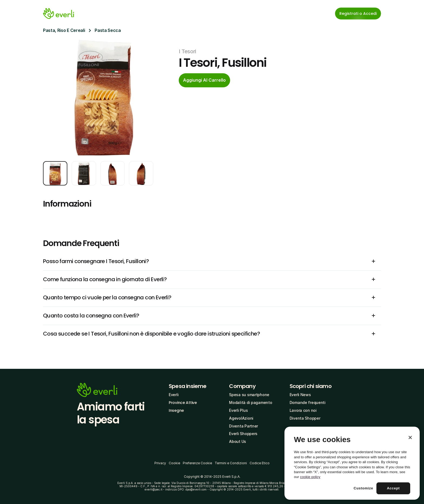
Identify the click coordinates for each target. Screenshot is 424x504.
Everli (174, 395)
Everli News (300, 395)
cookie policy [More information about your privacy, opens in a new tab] (310, 477)
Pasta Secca (108, 30)
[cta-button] (204, 80)
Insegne (176, 410)
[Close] (410, 437)
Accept (393, 488)
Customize (363, 488)
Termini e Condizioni (231, 463)
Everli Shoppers (243, 434)
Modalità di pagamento (251, 402)
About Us (238, 441)
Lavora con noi (303, 410)
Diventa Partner (244, 426)
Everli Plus (238, 410)
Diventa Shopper (305, 418)
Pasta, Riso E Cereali (64, 30)
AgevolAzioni (241, 418)
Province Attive (183, 403)
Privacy (160, 463)
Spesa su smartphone (249, 395)
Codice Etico (260, 463)
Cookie (174, 463)
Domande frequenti (308, 402)
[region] (352, 463)
